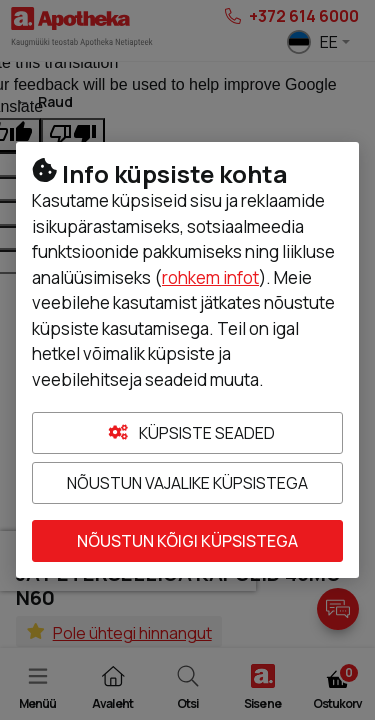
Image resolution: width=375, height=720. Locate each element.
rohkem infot (210, 277)
